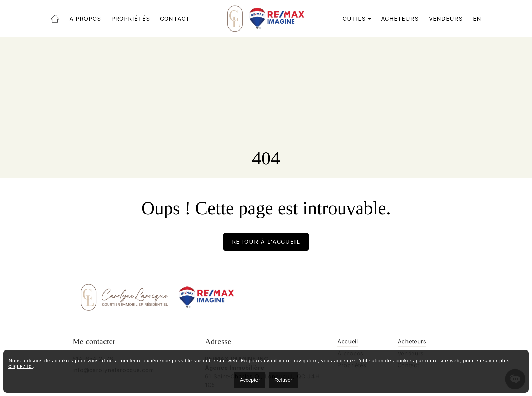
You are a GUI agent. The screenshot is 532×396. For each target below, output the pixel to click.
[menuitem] (477, 19)
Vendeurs (446, 19)
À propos (85, 19)
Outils (354, 19)
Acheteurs (400, 19)
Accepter (250, 380)
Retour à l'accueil (266, 242)
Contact (175, 19)
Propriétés (131, 19)
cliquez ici (21, 366)
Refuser (283, 380)
